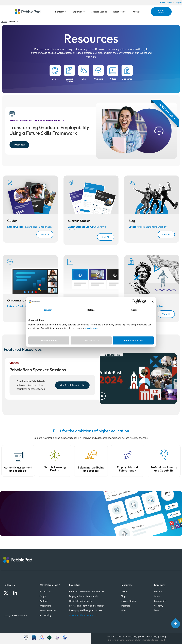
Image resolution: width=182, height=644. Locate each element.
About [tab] (134, 310)
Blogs (124, 596)
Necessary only (49, 340)
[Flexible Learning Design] (55, 456)
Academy (159, 606)
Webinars (125, 606)
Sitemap (163, 636)
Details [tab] (91, 310)
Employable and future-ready (84, 596)
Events (157, 610)
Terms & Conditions (115, 636)
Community (160, 601)
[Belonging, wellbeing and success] (91, 455)
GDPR (142, 636)
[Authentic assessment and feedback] (18, 456)
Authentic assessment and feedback (18, 469)
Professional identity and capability (86, 606)
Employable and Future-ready (127, 469)
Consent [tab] (48, 310)
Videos (124, 610)
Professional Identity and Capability (164, 469)
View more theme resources (83, 615)
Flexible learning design (81, 601)
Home (4, 21)
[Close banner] (153, 302)
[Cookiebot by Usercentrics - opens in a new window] (134, 302)
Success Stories (128, 601)
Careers (158, 596)
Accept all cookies (133, 340)
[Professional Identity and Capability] (164, 455)
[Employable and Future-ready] (127, 455)
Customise (91, 340)
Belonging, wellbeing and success (91, 469)
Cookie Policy (152, 636)
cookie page (91, 328)
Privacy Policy (132, 636)
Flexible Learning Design (55, 469)
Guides (124, 591)
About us (158, 591)
